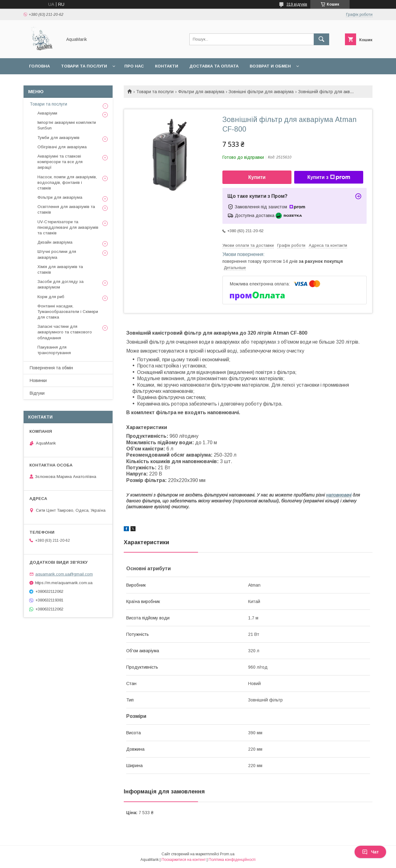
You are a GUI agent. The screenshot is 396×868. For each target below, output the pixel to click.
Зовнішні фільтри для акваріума (261, 92)
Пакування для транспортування (54, 350)
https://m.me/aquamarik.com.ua (64, 583)
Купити (257, 177)
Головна (39, 66)
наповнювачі (339, 495)
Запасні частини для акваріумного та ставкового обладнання (65, 332)
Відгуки (37, 393)
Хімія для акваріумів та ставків (60, 269)
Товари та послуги (84, 66)
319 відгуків (297, 4)
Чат (370, 852)
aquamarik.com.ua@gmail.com (64, 574)
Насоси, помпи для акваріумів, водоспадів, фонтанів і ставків (67, 182)
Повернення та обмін (51, 368)
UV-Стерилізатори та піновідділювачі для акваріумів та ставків (68, 227)
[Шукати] (321, 39)
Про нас (134, 66)
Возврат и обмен (270, 66)
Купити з (329, 177)
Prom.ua (227, 854)
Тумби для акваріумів (58, 138)
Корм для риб (51, 297)
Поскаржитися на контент (184, 860)
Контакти (167, 66)
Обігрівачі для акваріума (62, 147)
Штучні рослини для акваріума (57, 254)
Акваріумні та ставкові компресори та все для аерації (60, 162)
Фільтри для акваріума (201, 92)
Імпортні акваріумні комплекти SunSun (67, 125)
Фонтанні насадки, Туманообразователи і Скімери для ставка (68, 312)
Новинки (38, 380)
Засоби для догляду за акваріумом (60, 284)
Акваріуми (47, 113)
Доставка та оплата (214, 66)
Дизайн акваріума (55, 242)
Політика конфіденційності (232, 860)
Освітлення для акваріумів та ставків (66, 209)
